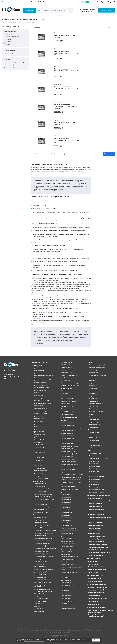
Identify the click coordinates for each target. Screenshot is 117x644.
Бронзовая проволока (68, 505)
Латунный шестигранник (69, 606)
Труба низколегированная (41, 401)
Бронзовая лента (66, 497)
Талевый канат (66, 380)
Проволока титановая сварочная (99, 458)
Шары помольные (39, 458)
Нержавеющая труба (95, 523)
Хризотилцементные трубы (42, 388)
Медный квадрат (94, 393)
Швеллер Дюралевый (68, 564)
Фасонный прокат (38, 463)
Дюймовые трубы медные (97, 368)
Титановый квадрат (95, 479)
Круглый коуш (66, 365)
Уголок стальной (39, 473)
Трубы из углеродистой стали (42, 403)
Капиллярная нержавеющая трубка (100, 501)
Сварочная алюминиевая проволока (72, 475)
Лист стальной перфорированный (44, 499)
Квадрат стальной (39, 440)
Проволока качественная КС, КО (43, 538)
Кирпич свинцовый (95, 438)
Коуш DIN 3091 (38, 606)
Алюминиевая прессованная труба (72, 428)
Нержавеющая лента (95, 504)
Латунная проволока (67, 585)
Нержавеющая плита (95, 506)
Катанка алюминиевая (68, 469)
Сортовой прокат (38, 432)
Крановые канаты (67, 362)
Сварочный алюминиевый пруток (71, 477)
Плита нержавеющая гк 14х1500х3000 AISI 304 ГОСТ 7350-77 (66, 140)
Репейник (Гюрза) (39, 564)
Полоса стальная (39, 450)
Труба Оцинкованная (40, 390)
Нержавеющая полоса (95, 512)
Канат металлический (40, 572)
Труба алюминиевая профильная (71, 482)
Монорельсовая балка (40, 471)
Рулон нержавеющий (95, 550)
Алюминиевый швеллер (69, 462)
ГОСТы (40, 2)
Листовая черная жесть (41, 502)
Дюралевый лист (67, 552)
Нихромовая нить (94, 419)
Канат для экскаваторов (41, 596)
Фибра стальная (38, 455)
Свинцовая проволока (96, 445)
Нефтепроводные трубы (41, 411)
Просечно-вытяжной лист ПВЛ (43, 494)
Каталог (29, 10)
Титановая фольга (94, 474)
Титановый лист (94, 484)
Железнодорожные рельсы (70, 391)
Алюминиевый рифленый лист (71, 454)
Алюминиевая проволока (69, 431)
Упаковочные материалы (97, 608)
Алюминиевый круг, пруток (70, 446)
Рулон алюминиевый (68, 472)
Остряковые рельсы (67, 399)
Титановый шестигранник (97, 489)
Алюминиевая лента (68, 423)
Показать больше (109, 154)
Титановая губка (94, 461)
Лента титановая (94, 456)
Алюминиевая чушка (68, 438)
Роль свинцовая (94, 443)
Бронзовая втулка (67, 494)
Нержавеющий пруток (95, 534)
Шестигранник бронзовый (69, 528)
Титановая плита (94, 464)
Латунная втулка (66, 578)
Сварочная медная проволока (98, 409)
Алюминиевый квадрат (68, 444)
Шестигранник (38, 460)
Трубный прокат (38, 365)
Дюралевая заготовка (68, 533)
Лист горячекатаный (40, 484)
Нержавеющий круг (95, 528)
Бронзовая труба (66, 507)
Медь (90, 362)
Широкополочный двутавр (41, 478)
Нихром (91, 414)
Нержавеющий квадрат (96, 525)
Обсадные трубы (39, 398)
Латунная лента (66, 580)
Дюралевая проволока (68, 544)
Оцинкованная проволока (41, 525)
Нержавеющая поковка (96, 509)
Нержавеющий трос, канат (97, 536)
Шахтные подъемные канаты (70, 386)
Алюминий (64, 420)
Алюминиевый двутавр (68, 441)
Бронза (63, 492)
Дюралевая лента (67, 536)
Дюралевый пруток (67, 554)
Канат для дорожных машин (42, 589)
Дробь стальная (38, 437)
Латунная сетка (66, 588)
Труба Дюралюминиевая (69, 559)
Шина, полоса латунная (68, 609)
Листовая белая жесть (40, 504)
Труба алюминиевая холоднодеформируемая (69, 486)
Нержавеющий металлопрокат (99, 495)
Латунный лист (66, 603)
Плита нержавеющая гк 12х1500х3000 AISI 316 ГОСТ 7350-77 (66, 71)
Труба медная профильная (97, 412)
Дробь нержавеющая (95, 498)
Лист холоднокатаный (40, 486)
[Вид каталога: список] (109, 27)
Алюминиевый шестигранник (70, 464)
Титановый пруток (95, 487)
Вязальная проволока (40, 517)
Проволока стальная (39, 515)
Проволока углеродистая (41, 559)
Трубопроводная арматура (97, 599)
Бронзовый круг (66, 520)
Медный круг (93, 396)
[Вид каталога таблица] (113, 27)
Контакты (61, 2)
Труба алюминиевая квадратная (71, 480)
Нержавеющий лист (95, 531)
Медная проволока (95, 383)
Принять (96, 640)
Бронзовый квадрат (67, 518)
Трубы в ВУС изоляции (40, 429)
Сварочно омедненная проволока (44, 569)
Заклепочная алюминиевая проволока (73, 467)
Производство (47, 2)
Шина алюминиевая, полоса (70, 489)
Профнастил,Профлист (40, 491)
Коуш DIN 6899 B (38, 609)
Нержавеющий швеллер (96, 542)
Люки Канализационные (96, 567)
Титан (90, 451)
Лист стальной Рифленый (41, 489)
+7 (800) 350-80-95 (58, 316)
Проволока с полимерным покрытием (45, 549)
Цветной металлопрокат (68, 417)
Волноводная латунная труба (70, 572)
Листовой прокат (38, 481)
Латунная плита (66, 583)
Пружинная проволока (40, 561)
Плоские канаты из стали (69, 375)
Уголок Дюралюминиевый (69, 562)
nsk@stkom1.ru (86, 12)
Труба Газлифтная (39, 421)
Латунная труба (66, 590)
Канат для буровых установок (42, 582)
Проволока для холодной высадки (44, 533)
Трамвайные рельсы (68, 409)
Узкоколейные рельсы (68, 412)
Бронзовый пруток (67, 525)
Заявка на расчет (106, 10)
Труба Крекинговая (39, 416)
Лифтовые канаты (67, 367)
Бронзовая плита (66, 500)
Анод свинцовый (94, 432)
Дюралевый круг (66, 549)
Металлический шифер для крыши (44, 507)
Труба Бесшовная (39, 368)
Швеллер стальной (39, 476)
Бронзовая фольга (67, 510)
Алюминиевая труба (67, 433)
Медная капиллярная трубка (98, 375)
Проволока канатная (40, 536)
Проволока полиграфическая (42, 546)
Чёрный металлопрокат (40, 362)
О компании (26, 2)
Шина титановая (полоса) (97, 492)
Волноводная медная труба (97, 365)
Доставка (34, 2)
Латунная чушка (66, 596)
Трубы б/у (36, 426)
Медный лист (93, 399)
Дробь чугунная (93, 561)
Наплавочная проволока (41, 523)
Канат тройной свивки (40, 601)
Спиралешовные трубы (40, 414)
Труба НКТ (37, 393)
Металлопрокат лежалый (97, 584)
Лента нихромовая (95, 417)
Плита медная (93, 406)
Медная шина (93, 391)
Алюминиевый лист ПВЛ (69, 451)
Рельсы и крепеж (66, 388)
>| (64, 154)
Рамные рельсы (66, 404)
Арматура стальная (39, 434)
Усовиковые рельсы (67, 414)
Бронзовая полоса (67, 502)
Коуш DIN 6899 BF (39, 612)
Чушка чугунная (93, 572)
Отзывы (55, 2)
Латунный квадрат (67, 598)
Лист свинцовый (94, 440)
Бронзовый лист (66, 523)
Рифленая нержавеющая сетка (98, 547)
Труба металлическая (40, 382)
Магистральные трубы (40, 408)
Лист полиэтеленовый (95, 581)
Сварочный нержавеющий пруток (99, 553)
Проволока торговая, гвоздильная (44, 556)
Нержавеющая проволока (97, 515)
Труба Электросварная (40, 373)
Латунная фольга (66, 593)
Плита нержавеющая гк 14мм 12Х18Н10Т (64, 123)
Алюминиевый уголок (68, 459)
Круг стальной (38, 442)
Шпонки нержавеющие (96, 555)
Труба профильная (39, 370)
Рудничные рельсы (67, 406)
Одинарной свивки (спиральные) (71, 370)
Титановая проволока (95, 469)
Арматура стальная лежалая (97, 587)
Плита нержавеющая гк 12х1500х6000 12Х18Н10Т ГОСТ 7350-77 (66, 107)
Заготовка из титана (95, 453)
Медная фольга (94, 388)
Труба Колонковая (39, 419)
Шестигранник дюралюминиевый (72, 567)
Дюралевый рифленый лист (70, 557)
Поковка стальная (39, 447)
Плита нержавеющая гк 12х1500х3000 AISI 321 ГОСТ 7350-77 (66, 89)
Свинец (91, 430)
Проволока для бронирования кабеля (45, 530)
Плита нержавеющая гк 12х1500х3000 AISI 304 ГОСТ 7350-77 (66, 53)
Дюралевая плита (67, 539)
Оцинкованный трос (67, 373)
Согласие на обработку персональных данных (59, 637)
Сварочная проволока (40, 567)
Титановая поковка (95, 466)
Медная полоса (94, 380)
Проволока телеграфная (41, 554)
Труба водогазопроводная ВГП (43, 380)
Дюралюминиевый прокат (69, 531)
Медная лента (93, 378)
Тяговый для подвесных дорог (70, 383)
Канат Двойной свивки (40, 580)
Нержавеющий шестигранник (98, 544)
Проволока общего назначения (43, 541)
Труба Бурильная (39, 406)
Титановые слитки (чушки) (97, 477)
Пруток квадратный (39, 452)
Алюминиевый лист (67, 449)
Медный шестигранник (96, 404)
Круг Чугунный (93, 564)
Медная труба (93, 386)
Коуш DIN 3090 (38, 604)
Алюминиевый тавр (67, 456)
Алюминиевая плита (68, 425)
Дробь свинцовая (94, 435)
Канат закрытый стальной (41, 599)
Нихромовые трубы (95, 425)
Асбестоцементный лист (41, 512)
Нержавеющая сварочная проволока (100, 517)
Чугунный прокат (93, 558)
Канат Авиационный (40, 575)
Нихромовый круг (94, 427)
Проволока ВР (38, 528)
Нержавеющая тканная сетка (98, 520)
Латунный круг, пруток (68, 601)
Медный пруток (94, 401)
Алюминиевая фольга (68, 436)
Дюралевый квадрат (68, 546)
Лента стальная (38, 445)
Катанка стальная (39, 520)
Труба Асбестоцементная (41, 385)
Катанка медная (94, 370)
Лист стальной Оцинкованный (43, 497)
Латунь (63, 570)
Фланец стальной (94, 604)
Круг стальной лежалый (96, 590)
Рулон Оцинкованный (40, 510)
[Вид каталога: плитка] (105, 27)
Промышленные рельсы (69, 401)
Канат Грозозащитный (40, 577)
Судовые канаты (66, 378)
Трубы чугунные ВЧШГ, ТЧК (97, 570)
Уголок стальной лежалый (97, 593)
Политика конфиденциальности (58, 635)
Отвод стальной (93, 602)
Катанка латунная (67, 575)
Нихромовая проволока (96, 422)
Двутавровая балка (39, 466)
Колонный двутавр (39, 468)
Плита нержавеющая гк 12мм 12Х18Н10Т (64, 36)
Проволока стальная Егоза (41, 551)
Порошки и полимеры (95, 576)
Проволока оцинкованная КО (42, 543)
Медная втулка (94, 373)
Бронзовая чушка (67, 513)
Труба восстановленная (41, 424)
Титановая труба (94, 471)
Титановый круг (94, 482)
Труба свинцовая (94, 448)
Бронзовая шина (66, 515)
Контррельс (65, 393)
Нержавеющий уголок (95, 539)
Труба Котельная (39, 395)
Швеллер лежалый (94, 595)
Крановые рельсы (67, 396)
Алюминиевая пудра (95, 578)
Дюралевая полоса (67, 541)
